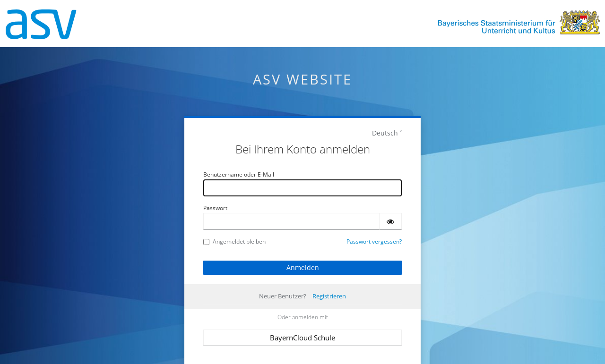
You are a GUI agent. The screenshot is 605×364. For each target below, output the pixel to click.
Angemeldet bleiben (234, 241)
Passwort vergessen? (374, 241)
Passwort (215, 208)
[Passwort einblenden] (390, 221)
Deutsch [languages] (385, 133)
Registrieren (329, 296)
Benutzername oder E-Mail (239, 174)
